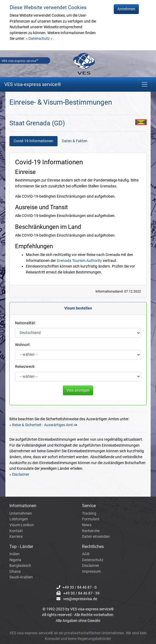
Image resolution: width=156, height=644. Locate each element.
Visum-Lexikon (22, 525)
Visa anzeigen (78, 390)
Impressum (91, 572)
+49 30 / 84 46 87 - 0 (79, 587)
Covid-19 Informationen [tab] (33, 141)
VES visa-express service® (33, 84)
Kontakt (16, 531)
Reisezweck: (25, 367)
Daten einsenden (96, 537)
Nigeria (15, 560)
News (87, 525)
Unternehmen (21, 513)
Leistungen (19, 519)
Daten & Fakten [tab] (75, 141)
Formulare (91, 519)
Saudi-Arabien (21, 577)
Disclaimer (91, 566)
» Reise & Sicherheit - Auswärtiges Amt (41, 425)
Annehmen (126, 9)
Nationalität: (25, 323)
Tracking (89, 513)
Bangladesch (20, 566)
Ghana (15, 572)
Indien (15, 554)
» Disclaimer (19, 474)
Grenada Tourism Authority (79, 261)
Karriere (16, 537)
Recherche (91, 531)
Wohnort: (23, 345)
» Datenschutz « (40, 39)
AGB (86, 554)
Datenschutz (93, 560)
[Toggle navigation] (145, 84)
